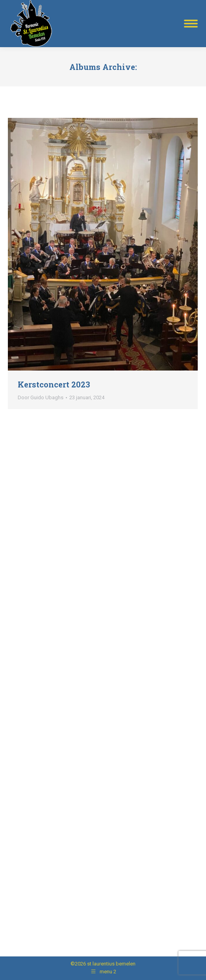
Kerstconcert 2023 (54, 384)
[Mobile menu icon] (191, 24)
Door (41, 397)
